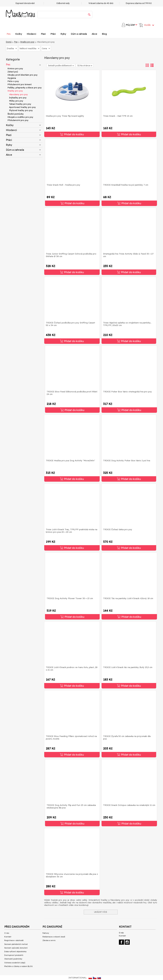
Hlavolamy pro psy (18, 94)
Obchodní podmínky (13, 959)
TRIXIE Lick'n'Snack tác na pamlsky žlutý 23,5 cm (128, 667)
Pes (9, 34)
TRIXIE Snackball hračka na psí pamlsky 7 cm (126, 185)
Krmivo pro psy (15, 68)
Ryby (63, 34)
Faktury (46, 933)
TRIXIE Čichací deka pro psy (118, 529)
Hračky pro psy (15, 91)
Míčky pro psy (16, 101)
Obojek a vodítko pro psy (20, 117)
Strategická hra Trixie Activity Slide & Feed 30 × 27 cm (128, 255)
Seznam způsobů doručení (16, 948)
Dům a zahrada (79, 34)
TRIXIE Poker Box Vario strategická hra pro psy (128, 392)
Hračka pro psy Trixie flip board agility (65, 116)
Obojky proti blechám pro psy (23, 75)
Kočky (19, 34)
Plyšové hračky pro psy (21, 110)
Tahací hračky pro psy (20, 104)
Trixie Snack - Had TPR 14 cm (118, 116)
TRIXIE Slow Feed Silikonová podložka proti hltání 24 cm (72, 393)
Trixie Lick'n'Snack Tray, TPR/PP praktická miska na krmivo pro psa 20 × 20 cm (72, 531)
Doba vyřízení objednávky (15, 952)
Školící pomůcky (16, 114)
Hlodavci (31, 34)
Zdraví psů (13, 72)
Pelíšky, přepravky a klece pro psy (25, 88)
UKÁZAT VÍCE (101, 912)
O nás (7, 933)
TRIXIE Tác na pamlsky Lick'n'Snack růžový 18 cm (128, 598)
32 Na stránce (85, 65)
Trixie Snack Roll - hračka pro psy (63, 185)
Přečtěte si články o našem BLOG (18, 966)
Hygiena (12, 78)
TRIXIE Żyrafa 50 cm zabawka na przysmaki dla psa (127, 737)
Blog (104, 34)
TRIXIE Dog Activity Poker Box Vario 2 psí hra (127, 460)
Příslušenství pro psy (18, 120)
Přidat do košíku (72, 134)
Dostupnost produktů (14, 955)
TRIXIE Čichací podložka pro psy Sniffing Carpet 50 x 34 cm (70, 324)
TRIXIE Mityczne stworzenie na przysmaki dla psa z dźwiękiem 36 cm (72, 875)
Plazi (43, 34)
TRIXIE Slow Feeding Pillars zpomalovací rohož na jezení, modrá (71, 737)
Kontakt (8, 937)
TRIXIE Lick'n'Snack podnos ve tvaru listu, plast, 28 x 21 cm (72, 669)
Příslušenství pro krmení (19, 84)
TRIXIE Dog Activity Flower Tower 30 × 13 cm (70, 598)
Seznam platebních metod (16, 944)
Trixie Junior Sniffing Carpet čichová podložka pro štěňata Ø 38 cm (71, 255)
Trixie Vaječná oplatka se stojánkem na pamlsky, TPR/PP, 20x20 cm (127, 324)
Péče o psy (13, 81)
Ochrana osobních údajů (15, 963)
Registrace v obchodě (14, 940)
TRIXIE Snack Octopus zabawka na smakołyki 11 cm (129, 805)
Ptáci (53, 34)
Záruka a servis (49, 940)
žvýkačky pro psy (18, 98)
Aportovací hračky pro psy (22, 107)
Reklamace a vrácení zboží (54, 937)
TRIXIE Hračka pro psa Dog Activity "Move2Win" (70, 460)
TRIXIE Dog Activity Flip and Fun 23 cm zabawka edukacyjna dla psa (71, 806)
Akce (94, 34)
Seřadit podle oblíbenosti (61, 65)
